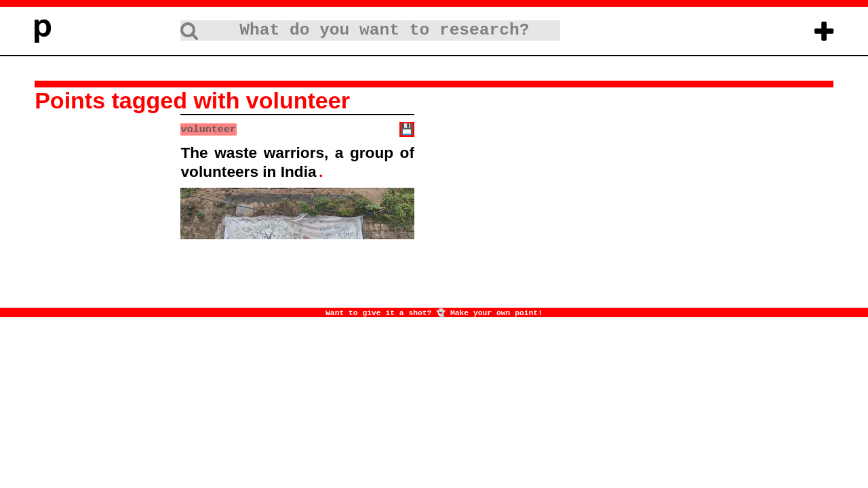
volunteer (208, 129)
